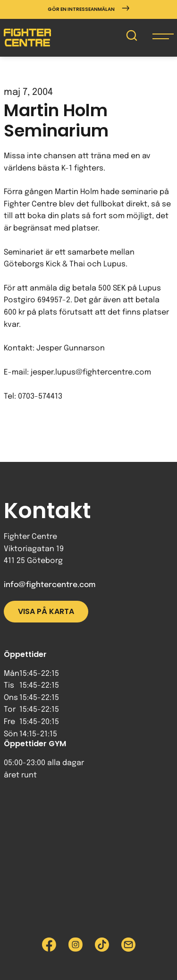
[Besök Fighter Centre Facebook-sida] (49, 945)
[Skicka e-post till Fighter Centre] (128, 945)
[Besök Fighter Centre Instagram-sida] (76, 945)
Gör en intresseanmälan (88, 9)
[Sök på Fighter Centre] (132, 38)
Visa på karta (46, 611)
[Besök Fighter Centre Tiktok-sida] (102, 945)
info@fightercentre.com (50, 585)
